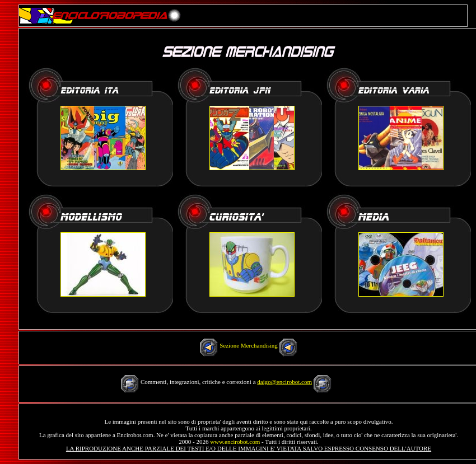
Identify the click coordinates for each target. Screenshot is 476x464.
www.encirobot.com (235, 442)
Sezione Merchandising (249, 345)
